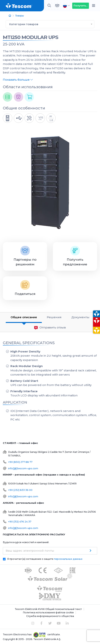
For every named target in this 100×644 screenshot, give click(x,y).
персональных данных (68, 559)
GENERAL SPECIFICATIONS (29, 343)
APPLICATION (15, 402)
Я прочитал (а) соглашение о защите (45, 559)
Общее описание (24, 317)
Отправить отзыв (50, 328)
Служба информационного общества (50, 616)
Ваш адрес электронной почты (30, 551)
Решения (54, 317)
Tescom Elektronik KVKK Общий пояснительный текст (48, 609)
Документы (80, 317)
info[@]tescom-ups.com (23, 468)
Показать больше (18, 80)
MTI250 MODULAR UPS (31, 37)
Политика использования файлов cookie (48, 612)
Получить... (81, 6)
